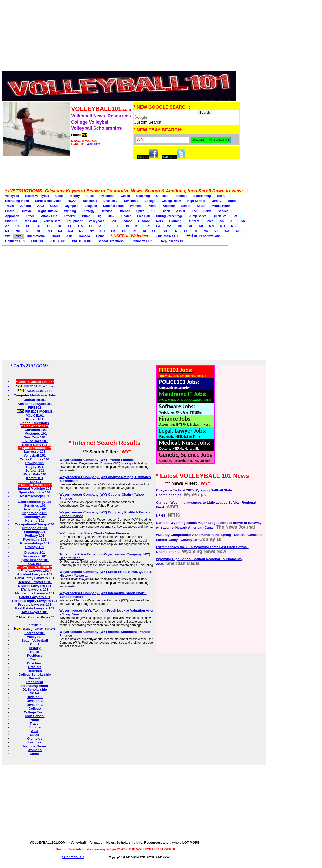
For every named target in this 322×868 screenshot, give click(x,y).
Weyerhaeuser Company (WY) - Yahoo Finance (96, 460)
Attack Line (49, 216)
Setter (201, 206)
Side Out (11, 221)
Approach (12, 216)
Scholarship (202, 196)
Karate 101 (35, 478)
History (75, 196)
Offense (124, 211)
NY (92, 231)
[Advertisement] (121, 37)
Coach (125, 196)
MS (233, 226)
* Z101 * (35, 625)
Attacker (69, 216)
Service (223, 211)
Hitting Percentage (170, 216)
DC (49, 226)
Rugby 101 (35, 467)
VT (216, 231)
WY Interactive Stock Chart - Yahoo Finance (94, 533)
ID (109, 226)
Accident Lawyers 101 (35, 574)
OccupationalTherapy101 (35, 524)
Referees (181, 196)
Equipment (75, 221)
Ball (113, 221)
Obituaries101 (15, 241)
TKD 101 (35, 482)
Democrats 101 (141, 241)
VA (206, 231)
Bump (86, 216)
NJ (60, 231)
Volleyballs (97, 221)
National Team (113, 206)
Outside (26, 211)
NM (71, 231)
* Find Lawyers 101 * (35, 571)
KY (148, 226)
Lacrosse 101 (34, 452)
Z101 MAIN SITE (167, 236)
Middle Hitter (221, 206)
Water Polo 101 (35, 474)
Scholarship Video (48, 201)
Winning (70, 211)
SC (154, 231)
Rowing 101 (35, 463)
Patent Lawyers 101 (35, 597)
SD (165, 231)
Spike (140, 211)
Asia (69, 236)
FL (70, 226)
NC (18, 231)
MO (222, 226)
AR (243, 221)
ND (29, 231)
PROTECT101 (82, 241)
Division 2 (111, 201)
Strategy (88, 211)
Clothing (175, 221)
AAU (41, 206)
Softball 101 (35, 470)
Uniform (193, 221)
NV (81, 231)
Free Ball (144, 216)
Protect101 (35, 419)
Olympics (71, 206)
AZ (7, 226)
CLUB (54, 206)
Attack (30, 216)
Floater (126, 216)
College (150, 201)
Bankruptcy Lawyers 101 (34, 578)
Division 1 (90, 201)
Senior (186, 206)
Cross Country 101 (35, 459)
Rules (90, 196)
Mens (153, 206)
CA (17, 226)
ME (191, 226)
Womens (136, 206)
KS (137, 226)
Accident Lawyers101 (35, 404)
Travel (9, 206)
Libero (10, 211)
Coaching (143, 196)
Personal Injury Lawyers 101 (35, 601)
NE (39, 231)
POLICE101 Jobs (35, 391)
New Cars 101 (35, 437)
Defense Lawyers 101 (35, 582)
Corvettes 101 (35, 430)
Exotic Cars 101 (35, 445)
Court (59, 196)
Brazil (56, 236)
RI (144, 231)
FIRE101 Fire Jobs (35, 386)
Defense (107, 211)
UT (196, 231)
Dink (111, 216)
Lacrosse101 (35, 633)
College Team (171, 201)
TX (186, 231)
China (100, 236)
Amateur (169, 206)
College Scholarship (35, 674)
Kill (153, 211)
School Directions (111, 241)
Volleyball (12, 196)
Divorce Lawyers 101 (35, 586)
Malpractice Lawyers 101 (34, 593)
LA (158, 226)
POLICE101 (58, 241)
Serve (207, 211)
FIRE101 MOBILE (35, 412)
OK (113, 231)
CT (39, 226)
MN (211, 226)
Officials (162, 196)
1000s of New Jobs (203, 236)
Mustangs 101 (35, 433)
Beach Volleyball (37, 196)
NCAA (72, 201)
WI (237, 231)
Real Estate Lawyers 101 (35, 608)
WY (18, 236)
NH (50, 231)
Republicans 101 (172, 241)
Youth (232, 201)
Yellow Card (52, 221)
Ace (194, 211)
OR (124, 231)
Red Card (30, 221)
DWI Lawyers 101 (35, 589)
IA (100, 226)
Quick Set (219, 216)
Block (166, 211)
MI (201, 226)
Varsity (216, 201)
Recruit (222, 196)
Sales (209, 221)
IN (128, 226)
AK (222, 221)
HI (91, 226)
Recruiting (35, 682)
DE (60, 226)
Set (235, 216)
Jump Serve (198, 216)
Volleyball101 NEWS (35, 629)
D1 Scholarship (35, 690)
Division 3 (131, 201)
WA (227, 231)
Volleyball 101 (35, 455)
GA (80, 226)
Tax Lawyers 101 (35, 612)
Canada (84, 236)
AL (232, 221)
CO (28, 226)
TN (175, 231)
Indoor (127, 221)
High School (196, 201)
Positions (108, 196)
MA (169, 226)
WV (7, 236)
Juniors (26, 206)
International (36, 236)
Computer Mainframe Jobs (35, 395)
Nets (159, 221)
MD (180, 226)
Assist (181, 211)
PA (135, 231)
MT (7, 231)
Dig (99, 216)
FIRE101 (37, 241)
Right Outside (48, 211)
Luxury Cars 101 (35, 441)
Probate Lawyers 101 (35, 605)
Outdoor (144, 221)
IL (118, 226)
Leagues (91, 206)
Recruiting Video (17, 201)
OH (102, 231)
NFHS (161, 515)
